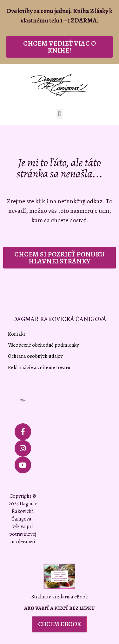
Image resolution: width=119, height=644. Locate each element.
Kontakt (17, 334)
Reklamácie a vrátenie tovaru (39, 368)
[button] (60, 114)
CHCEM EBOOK (60, 624)
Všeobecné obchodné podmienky (43, 345)
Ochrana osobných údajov (35, 356)
